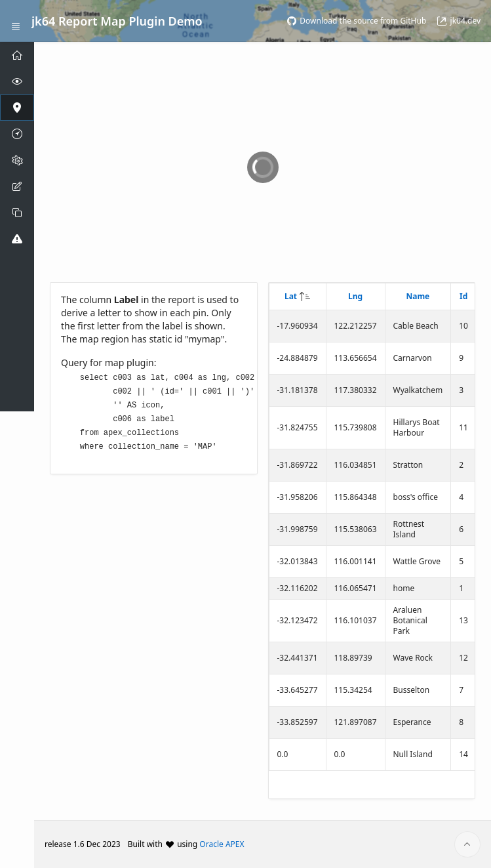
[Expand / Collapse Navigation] (16, 21)
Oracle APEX (222, 844)
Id (463, 296)
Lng (355, 296)
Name (418, 296)
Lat (291, 296)
